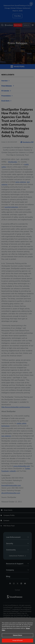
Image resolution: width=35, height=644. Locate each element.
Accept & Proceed (17, 640)
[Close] (33, 620)
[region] (17, 631)
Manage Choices (17, 635)
